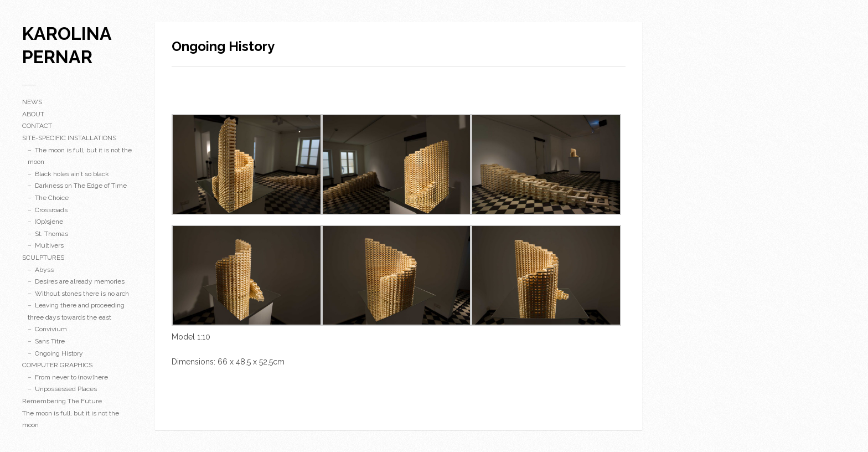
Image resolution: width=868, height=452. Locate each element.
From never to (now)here (71, 377)
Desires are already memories (80, 281)
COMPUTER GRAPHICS (57, 365)
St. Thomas (51, 234)
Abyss (44, 270)
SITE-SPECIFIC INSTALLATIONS (69, 138)
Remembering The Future (62, 401)
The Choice (52, 198)
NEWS (32, 102)
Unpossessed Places (66, 389)
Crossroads (51, 210)
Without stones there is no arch (82, 294)
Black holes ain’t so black (72, 174)
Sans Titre (50, 341)
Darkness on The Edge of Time (81, 186)
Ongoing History (59, 353)
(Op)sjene (49, 222)
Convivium (51, 329)
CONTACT (37, 126)
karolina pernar (67, 45)
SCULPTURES (43, 258)
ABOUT (33, 114)
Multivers (49, 245)
